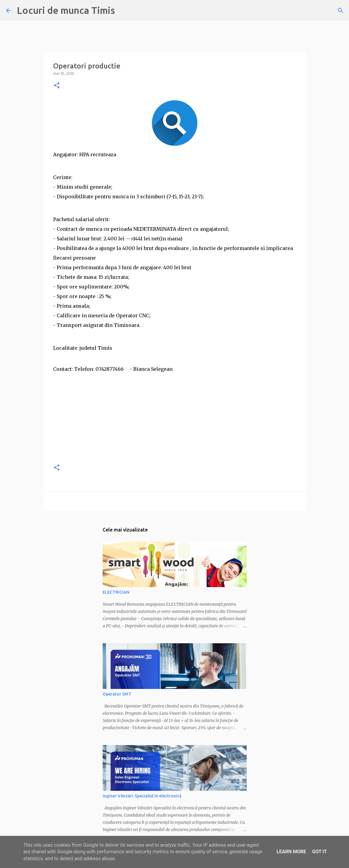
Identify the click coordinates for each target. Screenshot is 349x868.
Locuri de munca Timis (66, 10)
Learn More (291, 852)
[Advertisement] (175, 416)
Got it (319, 852)
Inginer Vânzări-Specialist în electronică (142, 796)
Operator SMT (117, 694)
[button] (57, 86)
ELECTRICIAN (116, 592)
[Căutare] (341, 11)
